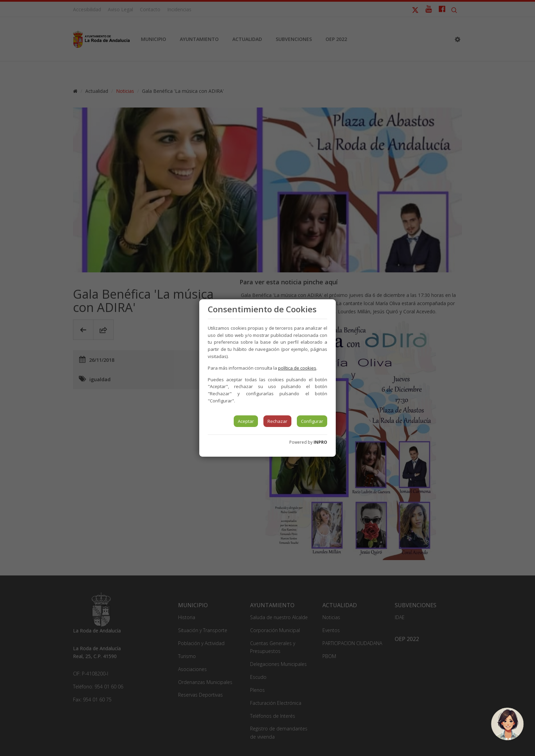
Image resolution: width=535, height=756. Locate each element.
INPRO (320, 442)
